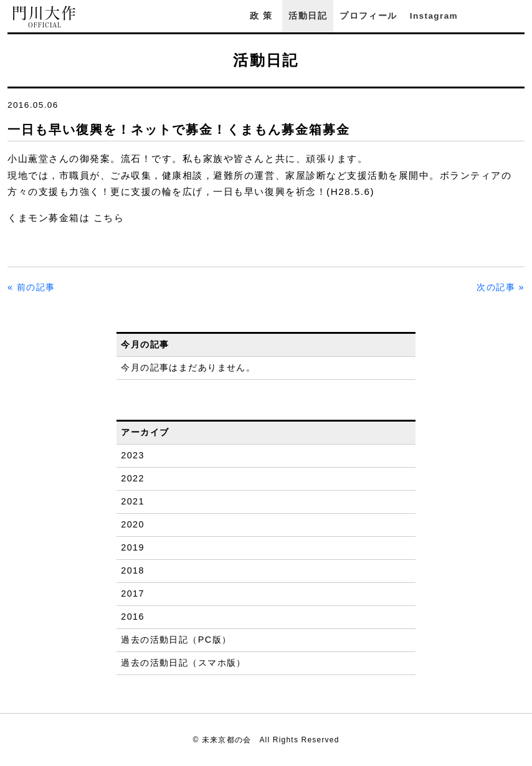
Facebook (484, 16)
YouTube (518, 16)
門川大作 (45, 17)
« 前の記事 (31, 287)
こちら (109, 218)
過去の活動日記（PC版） (176, 640)
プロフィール (368, 16)
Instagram (434, 16)
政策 (263, 16)
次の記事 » (501, 287)
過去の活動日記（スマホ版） (183, 663)
